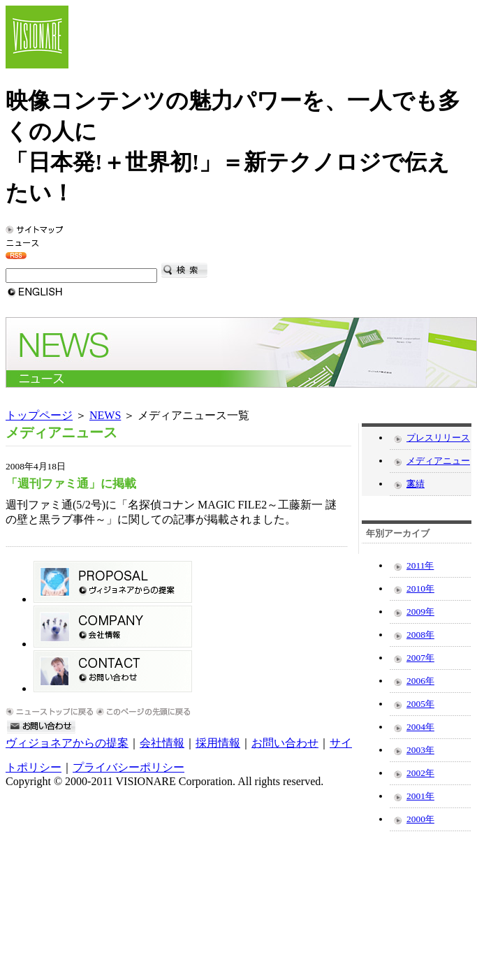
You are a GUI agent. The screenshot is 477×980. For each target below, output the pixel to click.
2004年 (420, 727)
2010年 (420, 588)
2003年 (420, 750)
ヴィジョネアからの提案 (67, 743)
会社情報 (162, 743)
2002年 (420, 773)
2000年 (420, 819)
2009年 (420, 612)
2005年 (420, 704)
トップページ (39, 415)
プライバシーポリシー (129, 767)
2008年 (420, 635)
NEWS (105, 415)
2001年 (420, 796)
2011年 (420, 565)
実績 (416, 484)
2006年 (420, 681)
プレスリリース (438, 438)
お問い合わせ (285, 743)
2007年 (420, 658)
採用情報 (218, 743)
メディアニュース (438, 464)
